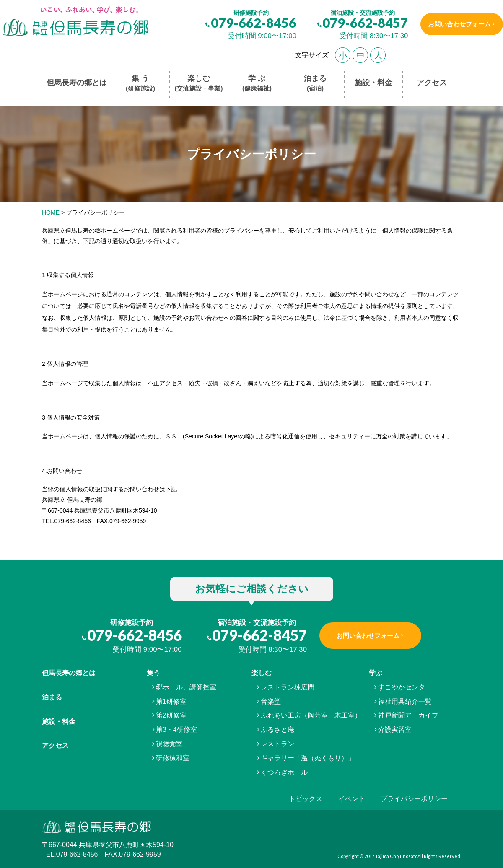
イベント (352, 799)
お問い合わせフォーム (458, 24)
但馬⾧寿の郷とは (69, 673)
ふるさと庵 (277, 729)
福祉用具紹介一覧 (405, 701)
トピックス (306, 799)
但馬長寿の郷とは (77, 83)
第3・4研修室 (176, 729)
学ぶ (376, 673)
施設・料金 (373, 83)
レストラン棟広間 (288, 687)
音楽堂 (271, 701)
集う (153, 673)
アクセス (432, 83)
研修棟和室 (173, 758)
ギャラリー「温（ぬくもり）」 (308, 758)
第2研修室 (171, 715)
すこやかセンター (405, 687)
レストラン (277, 744)
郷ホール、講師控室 (186, 687)
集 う (140, 84)
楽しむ (199, 84)
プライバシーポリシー (414, 799)
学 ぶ (257, 84)
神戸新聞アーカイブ (408, 715)
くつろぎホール (284, 772)
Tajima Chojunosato (396, 856)
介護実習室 (395, 729)
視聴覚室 (169, 744)
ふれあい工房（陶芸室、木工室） (311, 715)
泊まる (315, 84)
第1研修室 (171, 701)
